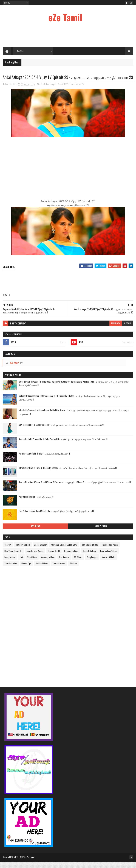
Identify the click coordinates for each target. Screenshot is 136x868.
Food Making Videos (109, 557)
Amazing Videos (48, 563)
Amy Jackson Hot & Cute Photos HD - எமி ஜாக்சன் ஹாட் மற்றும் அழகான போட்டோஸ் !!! (61, 431)
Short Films (101, 533)
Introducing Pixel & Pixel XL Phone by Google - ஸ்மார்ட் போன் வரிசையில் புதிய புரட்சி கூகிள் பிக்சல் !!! (68, 474)
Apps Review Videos (35, 557)
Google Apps (92, 563)
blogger (128, 330)
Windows (73, 570)
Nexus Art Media (109, 563)
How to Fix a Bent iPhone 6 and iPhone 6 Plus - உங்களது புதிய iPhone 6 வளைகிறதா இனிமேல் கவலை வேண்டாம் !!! (75, 488)
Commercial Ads (71, 557)
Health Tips (26, 570)
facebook (116, 330)
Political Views (42, 570)
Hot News (35, 533)
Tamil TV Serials (66, 90)
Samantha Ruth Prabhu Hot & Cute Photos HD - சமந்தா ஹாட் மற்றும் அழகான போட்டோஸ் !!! (63, 445)
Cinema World (54, 557)
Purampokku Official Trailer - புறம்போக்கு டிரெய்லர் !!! (44, 460)
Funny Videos (10, 563)
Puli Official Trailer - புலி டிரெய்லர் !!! (36, 503)
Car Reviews (64, 563)
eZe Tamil (65, 17)
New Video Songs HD (13, 557)
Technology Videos (110, 551)
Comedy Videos (89, 557)
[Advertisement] (68, 36)
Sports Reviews (59, 570)
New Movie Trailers (90, 551)
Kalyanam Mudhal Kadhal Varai (64, 551)
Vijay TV (80, 90)
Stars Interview (11, 570)
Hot (21, 563)
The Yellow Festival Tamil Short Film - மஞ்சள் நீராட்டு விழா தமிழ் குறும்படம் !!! (56, 517)
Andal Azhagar (48, 90)
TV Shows (78, 563)
